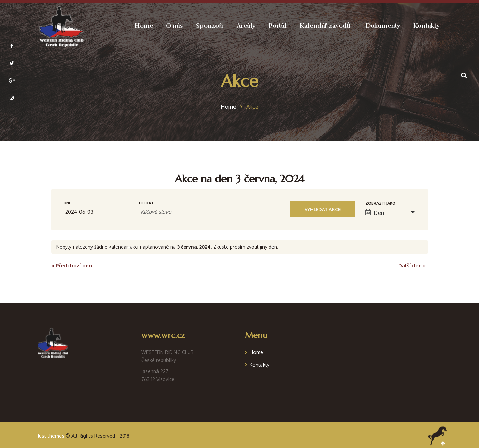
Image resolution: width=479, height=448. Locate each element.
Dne (67, 203)
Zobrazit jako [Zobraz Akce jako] (380, 204)
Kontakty (260, 365)
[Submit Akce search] (323, 209)
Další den (412, 265)
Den (375, 213)
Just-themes (51, 436)
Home (256, 352)
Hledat (146, 203)
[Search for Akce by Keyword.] (184, 212)
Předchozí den (72, 265)
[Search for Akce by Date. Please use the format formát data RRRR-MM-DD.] (96, 212)
